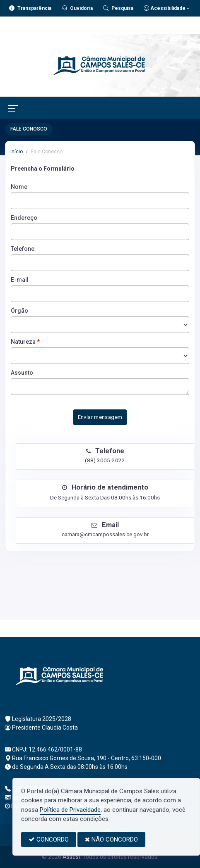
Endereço (24, 218)
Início (17, 152)
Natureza (25, 342)
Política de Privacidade (70, 810)
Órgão (19, 311)
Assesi (71, 857)
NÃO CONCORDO (111, 839)
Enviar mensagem (100, 417)
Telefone (23, 249)
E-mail (20, 280)
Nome (19, 187)
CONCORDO (49, 839)
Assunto (22, 373)
